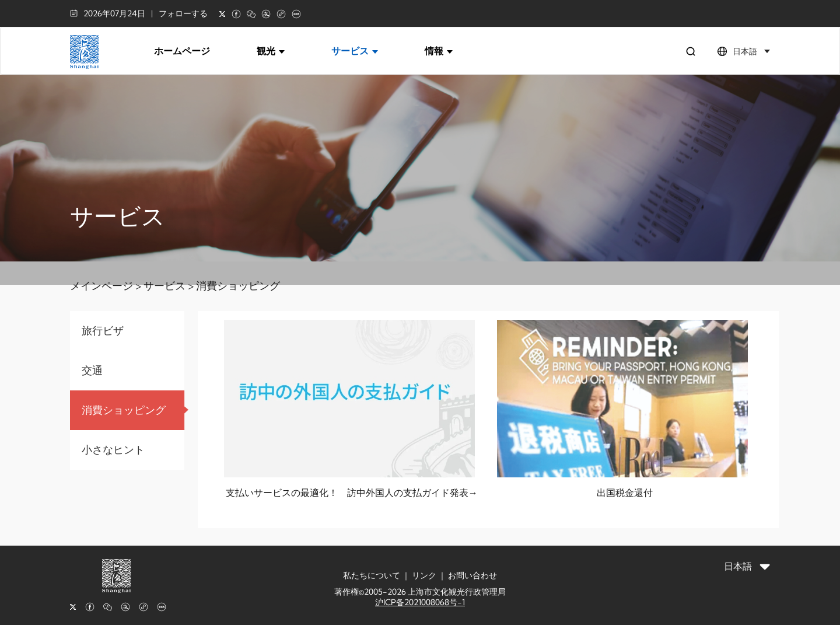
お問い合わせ (473, 575)
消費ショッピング (238, 286)
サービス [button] (355, 51)
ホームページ (182, 51)
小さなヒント (113, 450)
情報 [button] (439, 51)
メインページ (101, 286)
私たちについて (372, 575)
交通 (92, 370)
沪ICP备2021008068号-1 (420, 602)
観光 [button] (271, 51)
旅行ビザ (103, 331)
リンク (424, 575)
